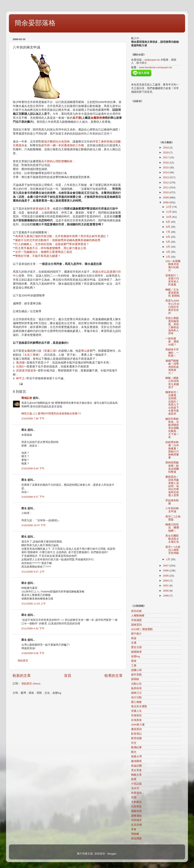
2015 (166, 168)
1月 (169, 559)
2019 (166, 148)
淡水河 (135, 788)
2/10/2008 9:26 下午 (33, 468)
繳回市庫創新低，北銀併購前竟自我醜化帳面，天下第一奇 (172, 428)
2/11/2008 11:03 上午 (34, 604)
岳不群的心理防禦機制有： (58, 161)
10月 (169, 217)
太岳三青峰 (31, 355)
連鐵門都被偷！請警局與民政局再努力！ (172, 367)
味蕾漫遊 (136, 793)
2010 (166, 192)
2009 (166, 198)
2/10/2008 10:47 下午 (34, 525)
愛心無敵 (136, 702)
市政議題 (136, 620)
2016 (166, 163)
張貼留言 (23, 661)
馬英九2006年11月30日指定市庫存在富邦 (172, 307)
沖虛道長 (30, 371)
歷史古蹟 (136, 647)
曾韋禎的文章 (41, 209)
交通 (134, 643)
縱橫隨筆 (136, 652)
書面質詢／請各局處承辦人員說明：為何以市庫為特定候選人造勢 (172, 486)
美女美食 (136, 770)
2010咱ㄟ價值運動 (142, 629)
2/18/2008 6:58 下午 (33, 653)
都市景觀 (136, 675)
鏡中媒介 (136, 634)
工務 (134, 666)
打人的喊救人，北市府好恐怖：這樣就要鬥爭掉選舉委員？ (52, 244)
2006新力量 (138, 725)
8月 (169, 227)
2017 (166, 157)
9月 (169, 222)
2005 (166, 576)
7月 (169, 232)
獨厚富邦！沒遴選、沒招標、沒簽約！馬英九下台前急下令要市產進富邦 (172, 403)
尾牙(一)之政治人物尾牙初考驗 (173, 550)
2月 (169, 257)
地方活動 (136, 697)
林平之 (20, 378)
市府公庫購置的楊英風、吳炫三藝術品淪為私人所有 (172, 326)
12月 (169, 207)
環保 (134, 661)
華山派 (85, 351)
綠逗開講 (136, 838)
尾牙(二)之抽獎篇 (173, 518)
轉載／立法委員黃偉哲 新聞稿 (172, 293)
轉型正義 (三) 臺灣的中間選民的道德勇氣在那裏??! (51, 414)
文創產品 (136, 802)
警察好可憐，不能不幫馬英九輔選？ (38, 256)
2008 (166, 202)
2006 (166, 571)
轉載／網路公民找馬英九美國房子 (172, 383)
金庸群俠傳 (98, 118)
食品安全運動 (139, 706)
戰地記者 (27, 398)
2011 (166, 187)
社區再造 (136, 807)
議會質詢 (136, 625)
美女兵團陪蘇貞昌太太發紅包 (172, 539)
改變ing (135, 656)
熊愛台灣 (136, 757)
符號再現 (136, 716)
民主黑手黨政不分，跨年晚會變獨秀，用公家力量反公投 (51, 248)
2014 (166, 172)
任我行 (20, 367)
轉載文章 (136, 775)
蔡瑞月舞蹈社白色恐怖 (56, 142)
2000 (166, 591)
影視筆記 (136, 734)
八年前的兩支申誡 (172, 510)
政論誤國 (136, 766)
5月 (169, 242)
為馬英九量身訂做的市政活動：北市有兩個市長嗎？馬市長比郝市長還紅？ (62, 236)
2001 (166, 586)
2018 (166, 152)
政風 (134, 779)
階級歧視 (136, 811)
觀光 (134, 752)
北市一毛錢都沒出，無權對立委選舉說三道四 (44, 252)
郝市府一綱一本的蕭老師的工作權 (63, 145)
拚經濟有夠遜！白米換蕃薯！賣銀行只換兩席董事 (172, 450)
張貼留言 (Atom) (31, 684)
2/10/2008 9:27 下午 (33, 497)
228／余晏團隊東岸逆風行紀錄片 (173, 266)
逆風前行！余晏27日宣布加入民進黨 (172, 280)
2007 (166, 566)
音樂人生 (136, 711)
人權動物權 (138, 616)
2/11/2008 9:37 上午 (33, 572)
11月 (169, 212)
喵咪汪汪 (136, 693)
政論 (134, 638)
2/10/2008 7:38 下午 (33, 419)
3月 (169, 252)
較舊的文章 (114, 676)
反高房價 (136, 825)
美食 (134, 829)
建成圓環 (136, 761)
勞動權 (135, 834)
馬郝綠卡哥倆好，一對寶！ (172, 353)
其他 (134, 797)
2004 (166, 581)
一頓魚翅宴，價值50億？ (172, 342)
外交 (134, 743)
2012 (166, 183)
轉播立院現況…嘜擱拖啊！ (172, 528)
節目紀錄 (136, 611)
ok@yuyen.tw (152, 60)
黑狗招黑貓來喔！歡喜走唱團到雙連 (172, 467)
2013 (166, 177)
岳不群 (77, 118)
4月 (169, 247)
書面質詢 (136, 729)
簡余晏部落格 (35, 23)
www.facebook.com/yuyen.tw (155, 67)
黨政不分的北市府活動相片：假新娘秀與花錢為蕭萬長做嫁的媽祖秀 (58, 240)
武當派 (20, 371)
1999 (166, 596)
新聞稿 (135, 679)
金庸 (27, 351)
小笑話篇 (136, 784)
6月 (169, 237)
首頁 (68, 676)
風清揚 (20, 363)
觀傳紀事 (136, 747)
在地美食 (136, 720)
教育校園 (136, 738)
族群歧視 (136, 688)
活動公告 (136, 684)
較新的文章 (22, 676)
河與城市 (136, 820)
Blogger (112, 854)
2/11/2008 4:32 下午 (33, 628)
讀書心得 (136, 670)
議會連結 (136, 816)
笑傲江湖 (50, 351)
